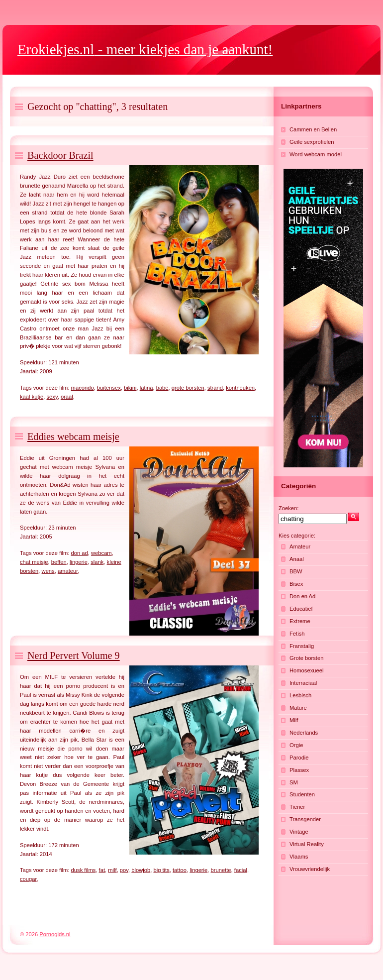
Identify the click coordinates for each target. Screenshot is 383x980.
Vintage (299, 832)
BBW (296, 571)
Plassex (299, 770)
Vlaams (299, 857)
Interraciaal (303, 683)
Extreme (300, 621)
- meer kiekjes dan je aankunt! (145, 49)
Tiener (297, 807)
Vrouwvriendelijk (310, 869)
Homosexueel (306, 670)
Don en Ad (302, 596)
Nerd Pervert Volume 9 (74, 655)
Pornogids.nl (55, 934)
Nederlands (304, 733)
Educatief (301, 609)
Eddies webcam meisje (73, 436)
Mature (298, 708)
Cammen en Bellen (313, 129)
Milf (294, 720)
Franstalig (302, 646)
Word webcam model (316, 154)
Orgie (296, 745)
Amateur (300, 546)
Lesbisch (300, 695)
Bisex (296, 584)
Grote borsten (306, 658)
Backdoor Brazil (60, 155)
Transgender (305, 819)
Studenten (302, 794)
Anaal (297, 559)
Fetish (297, 634)
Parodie (299, 758)
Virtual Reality (307, 844)
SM (294, 782)
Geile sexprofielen (312, 142)
